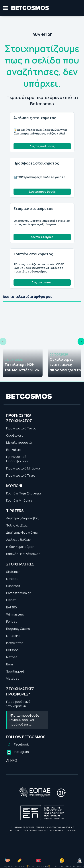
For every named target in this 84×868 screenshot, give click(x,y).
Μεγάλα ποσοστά (19, 442)
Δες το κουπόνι (42, 282)
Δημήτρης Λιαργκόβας (22, 518)
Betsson (12, 650)
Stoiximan (13, 572)
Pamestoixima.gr (18, 593)
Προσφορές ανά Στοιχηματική (18, 704)
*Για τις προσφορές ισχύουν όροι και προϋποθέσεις (24, 720)
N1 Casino (13, 636)
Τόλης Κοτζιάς (17, 525)
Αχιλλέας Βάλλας (18, 540)
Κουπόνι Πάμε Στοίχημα (23, 493)
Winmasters (15, 614)
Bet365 (12, 607)
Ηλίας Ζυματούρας (20, 547)
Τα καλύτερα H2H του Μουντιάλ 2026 (22, 367)
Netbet (12, 657)
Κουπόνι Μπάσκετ (19, 500)
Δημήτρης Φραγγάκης (22, 532)
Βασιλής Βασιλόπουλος (23, 554)
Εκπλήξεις (14, 450)
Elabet (11, 600)
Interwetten (15, 643)
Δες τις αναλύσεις (42, 146)
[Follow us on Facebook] (17, 745)
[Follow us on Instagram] (18, 752)
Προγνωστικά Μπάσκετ (23, 468)
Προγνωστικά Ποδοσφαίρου (17, 459)
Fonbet (12, 621)
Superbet (13, 586)
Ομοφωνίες (15, 435)
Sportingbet (15, 671)
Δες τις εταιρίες (42, 237)
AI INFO (12, 760)
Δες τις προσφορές (42, 192)
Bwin (10, 664)
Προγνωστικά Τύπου (21, 428)
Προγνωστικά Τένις (21, 475)
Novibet (12, 579)
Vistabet (13, 678)
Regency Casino (18, 629)
